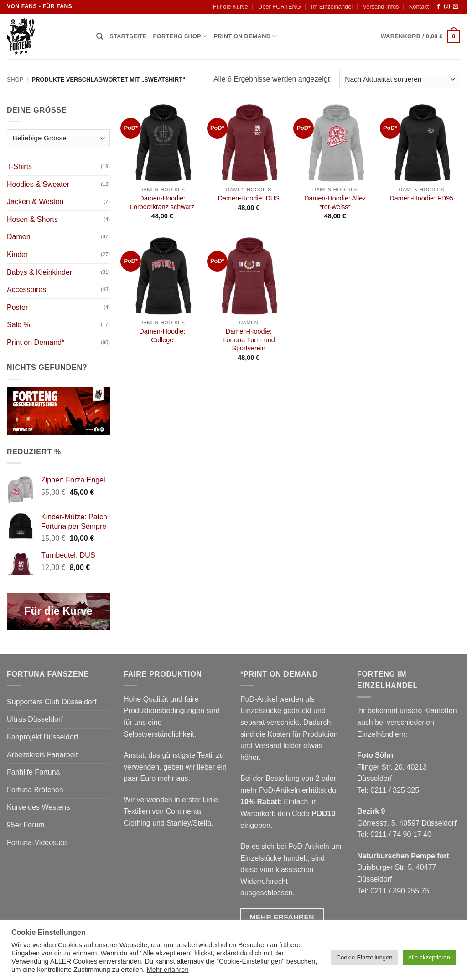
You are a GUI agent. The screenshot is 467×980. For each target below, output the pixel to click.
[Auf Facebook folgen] (438, 7)
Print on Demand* (36, 342)
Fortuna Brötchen (35, 790)
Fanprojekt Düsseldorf (43, 737)
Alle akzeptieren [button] (429, 957)
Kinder (17, 254)
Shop (15, 80)
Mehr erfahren (168, 970)
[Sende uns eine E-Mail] (456, 7)
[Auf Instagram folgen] (447, 7)
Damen (19, 237)
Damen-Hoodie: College (162, 336)
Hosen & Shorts (32, 219)
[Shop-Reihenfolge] (400, 80)
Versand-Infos (381, 7)
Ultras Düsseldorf (35, 719)
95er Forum (26, 825)
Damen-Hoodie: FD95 (421, 198)
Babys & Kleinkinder (39, 272)
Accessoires (26, 290)
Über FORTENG (280, 7)
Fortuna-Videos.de (37, 843)
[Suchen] (100, 36)
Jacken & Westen (35, 202)
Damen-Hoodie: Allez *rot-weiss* (335, 203)
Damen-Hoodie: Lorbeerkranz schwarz (162, 203)
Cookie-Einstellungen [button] (365, 957)
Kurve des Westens (38, 807)
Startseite (128, 36)
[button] (420, 36)
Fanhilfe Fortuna (34, 772)
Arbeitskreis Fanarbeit (42, 755)
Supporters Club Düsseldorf (52, 702)
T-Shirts (19, 167)
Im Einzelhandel (332, 7)
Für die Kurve (231, 7)
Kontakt (419, 7)
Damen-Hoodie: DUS (249, 198)
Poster (17, 307)
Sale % (18, 325)
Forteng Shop (180, 36)
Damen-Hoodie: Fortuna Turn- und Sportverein (249, 340)
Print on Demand (245, 36)
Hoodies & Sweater (38, 184)
